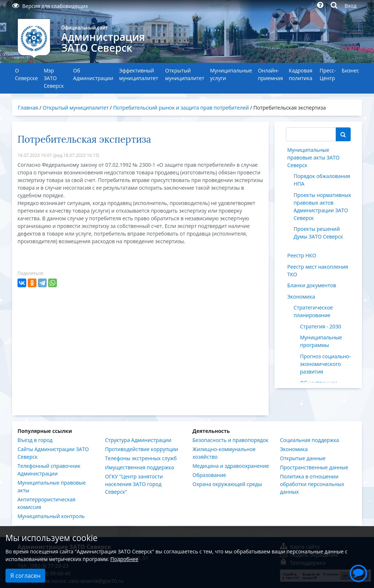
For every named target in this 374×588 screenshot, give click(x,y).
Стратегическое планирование (313, 311)
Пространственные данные (314, 467)
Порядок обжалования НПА (322, 180)
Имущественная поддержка (139, 467)
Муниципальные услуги (231, 74)
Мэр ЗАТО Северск (54, 78)
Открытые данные (303, 458)
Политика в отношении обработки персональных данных (312, 484)
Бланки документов (312, 285)
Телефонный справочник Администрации (49, 470)
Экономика (301, 297)
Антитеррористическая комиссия (46, 503)
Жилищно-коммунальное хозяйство (224, 453)
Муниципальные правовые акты (52, 486)
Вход (350, 6)
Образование (209, 475)
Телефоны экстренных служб (141, 458)
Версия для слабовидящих (50, 6)
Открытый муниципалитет (185, 74)
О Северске (26, 74)
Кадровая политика (301, 74)
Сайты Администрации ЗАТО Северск (53, 453)
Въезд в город (35, 440)
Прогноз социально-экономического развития (326, 364)
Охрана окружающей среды (227, 484)
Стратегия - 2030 (321, 326)
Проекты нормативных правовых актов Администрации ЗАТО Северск (323, 206)
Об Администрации (93, 74)
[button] (358, 572)
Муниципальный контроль (51, 516)
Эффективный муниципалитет (139, 74)
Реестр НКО (302, 255)
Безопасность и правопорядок (230, 440)
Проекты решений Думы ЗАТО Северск (319, 233)
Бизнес (350, 70)
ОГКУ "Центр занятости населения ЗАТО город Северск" (134, 484)
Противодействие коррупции (142, 449)
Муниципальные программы (321, 341)
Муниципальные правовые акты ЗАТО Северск (313, 157)
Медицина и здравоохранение (231, 466)
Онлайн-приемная (270, 74)
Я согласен (25, 576)
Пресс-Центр (328, 74)
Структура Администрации (138, 440)
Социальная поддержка (309, 440)
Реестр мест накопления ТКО (318, 271)
